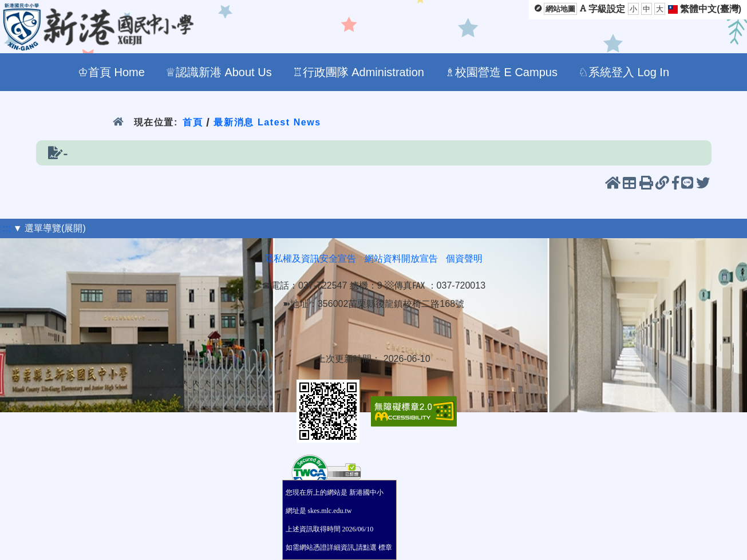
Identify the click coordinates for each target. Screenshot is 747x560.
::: (7, 228)
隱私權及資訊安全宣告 (310, 259)
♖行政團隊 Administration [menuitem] (358, 72)
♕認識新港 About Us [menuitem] (219, 72)
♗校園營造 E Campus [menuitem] (501, 72)
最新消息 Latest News (267, 122)
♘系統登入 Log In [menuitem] (624, 72)
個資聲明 (464, 259)
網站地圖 (560, 9)
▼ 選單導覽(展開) (50, 228)
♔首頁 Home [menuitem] (111, 72)
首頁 (193, 122)
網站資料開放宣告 (401, 259)
